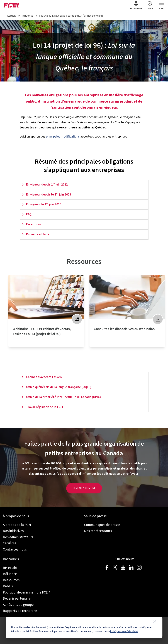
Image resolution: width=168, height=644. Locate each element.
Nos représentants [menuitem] (98, 531)
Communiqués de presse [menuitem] (102, 525)
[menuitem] (136, 6)
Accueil (11, 16)
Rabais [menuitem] (8, 586)
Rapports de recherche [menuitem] (20, 611)
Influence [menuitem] (10, 574)
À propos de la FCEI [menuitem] (17, 525)
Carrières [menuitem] (9, 543)
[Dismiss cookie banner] (155, 622)
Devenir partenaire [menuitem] (17, 599)
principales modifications (63, 137)
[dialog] (84, 627)
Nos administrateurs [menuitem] (18, 537)
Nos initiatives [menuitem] (13, 531)
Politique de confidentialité (124, 631)
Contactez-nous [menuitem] (15, 549)
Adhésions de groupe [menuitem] (18, 605)
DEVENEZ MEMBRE (84, 488)
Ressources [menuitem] (11, 580)
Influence (27, 16)
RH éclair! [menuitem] (10, 568)
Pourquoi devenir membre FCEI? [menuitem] (26, 592)
